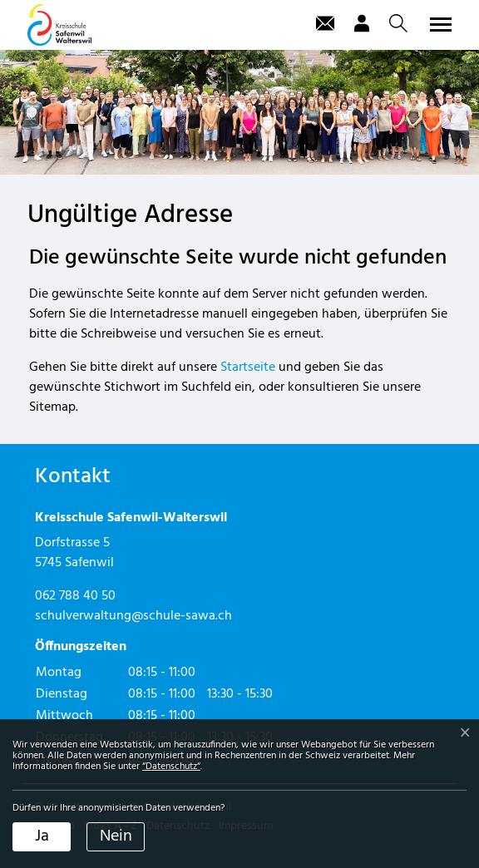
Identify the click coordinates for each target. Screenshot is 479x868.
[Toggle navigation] (438, 24)
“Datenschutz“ (171, 767)
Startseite (248, 367)
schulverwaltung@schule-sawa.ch (133, 616)
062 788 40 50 (75, 596)
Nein (116, 836)
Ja (42, 836)
